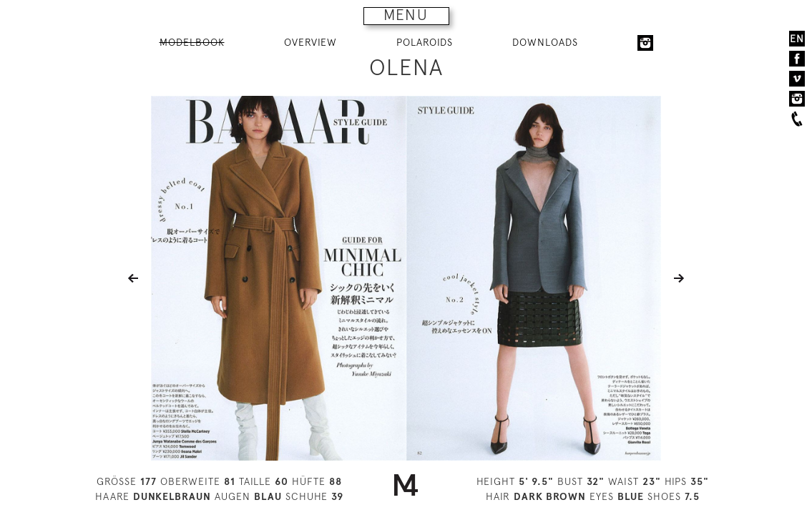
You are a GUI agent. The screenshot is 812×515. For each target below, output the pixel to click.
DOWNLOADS (545, 42)
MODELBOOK (192, 42)
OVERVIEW (310, 42)
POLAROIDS (425, 42)
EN (797, 39)
